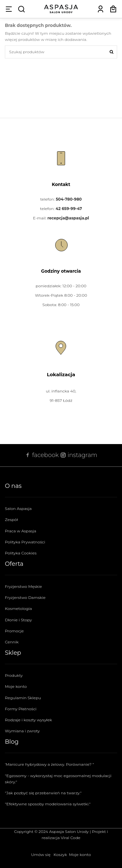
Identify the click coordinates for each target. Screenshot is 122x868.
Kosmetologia (18, 608)
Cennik (12, 642)
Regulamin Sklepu (23, 698)
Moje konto (16, 686)
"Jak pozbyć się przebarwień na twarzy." (43, 793)
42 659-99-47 (69, 209)
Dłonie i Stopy (18, 620)
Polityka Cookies (21, 553)
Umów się (41, 855)
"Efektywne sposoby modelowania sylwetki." (48, 804)
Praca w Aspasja (20, 531)
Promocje (14, 631)
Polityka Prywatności (25, 542)
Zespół (11, 520)
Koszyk (60, 855)
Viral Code (71, 838)
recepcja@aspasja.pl (68, 218)
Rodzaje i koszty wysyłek (28, 720)
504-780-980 (69, 199)
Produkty (14, 675)
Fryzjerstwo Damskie (25, 597)
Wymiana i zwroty (22, 731)
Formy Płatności (21, 709)
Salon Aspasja (18, 508)
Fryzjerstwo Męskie (23, 586)
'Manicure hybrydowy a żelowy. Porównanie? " (49, 764)
